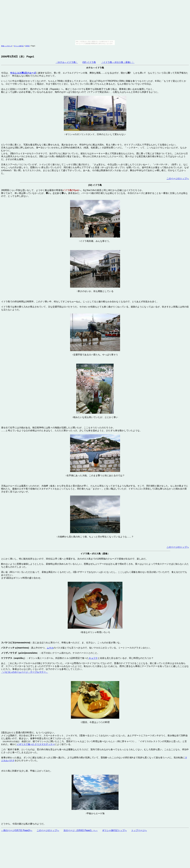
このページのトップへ (178, 178)
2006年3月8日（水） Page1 (18, 57)
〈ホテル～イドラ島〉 (67, 62)
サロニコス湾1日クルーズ (23, 73)
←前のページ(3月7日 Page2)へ (17, 830)
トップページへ (139, 830)
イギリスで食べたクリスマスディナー (36, 744)
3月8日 (27, 46)
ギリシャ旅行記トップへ (114, 830)
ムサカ (50, 648)
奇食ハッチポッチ (7, 46)
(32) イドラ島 (89, 62)
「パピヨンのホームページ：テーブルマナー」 (25, 672)
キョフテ (93, 658)
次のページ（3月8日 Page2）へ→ (81, 830)
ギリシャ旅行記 (19, 46)
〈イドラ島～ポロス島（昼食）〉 (118, 62)
